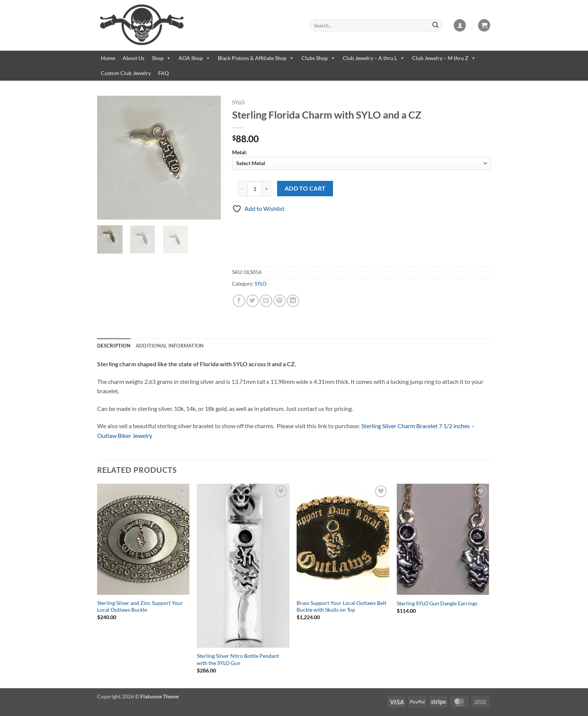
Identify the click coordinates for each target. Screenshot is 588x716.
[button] (460, 25)
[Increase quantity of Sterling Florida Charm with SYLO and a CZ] (267, 188)
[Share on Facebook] (239, 301)
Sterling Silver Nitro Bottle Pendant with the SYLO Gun (238, 659)
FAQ (163, 73)
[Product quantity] (255, 188)
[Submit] (435, 26)
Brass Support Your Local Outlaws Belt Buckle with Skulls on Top (341, 606)
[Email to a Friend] (266, 301)
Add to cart (305, 188)
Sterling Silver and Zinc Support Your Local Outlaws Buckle (140, 606)
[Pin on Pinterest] (280, 301)
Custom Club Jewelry (126, 73)
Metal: (361, 159)
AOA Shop (194, 58)
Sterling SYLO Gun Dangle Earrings (437, 603)
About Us (133, 58)
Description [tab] (114, 346)
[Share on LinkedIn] (293, 301)
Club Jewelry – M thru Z (444, 58)
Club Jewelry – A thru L (374, 58)
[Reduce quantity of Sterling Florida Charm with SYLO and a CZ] (243, 188)
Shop (161, 58)
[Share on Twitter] (253, 301)
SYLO (238, 102)
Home (108, 58)
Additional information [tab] (170, 346)
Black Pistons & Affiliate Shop (256, 58)
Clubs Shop (318, 58)
